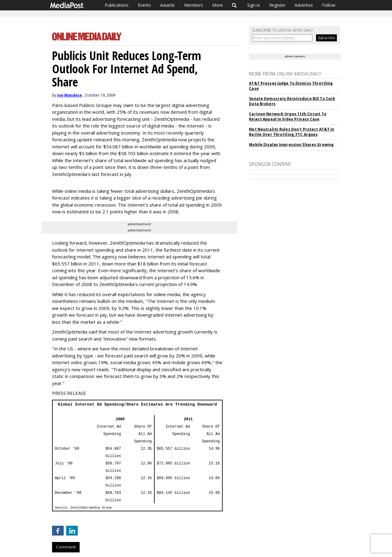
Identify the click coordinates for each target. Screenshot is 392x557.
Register (277, 5)
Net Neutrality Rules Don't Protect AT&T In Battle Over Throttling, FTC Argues (292, 132)
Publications (117, 5)
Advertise (304, 5)
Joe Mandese (70, 95)
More (218, 5)
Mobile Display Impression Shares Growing (291, 145)
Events (144, 5)
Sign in (254, 5)
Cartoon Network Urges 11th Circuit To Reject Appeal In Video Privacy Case (288, 116)
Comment (66, 547)
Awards (168, 5)
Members (194, 5)
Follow (329, 5)
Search (234, 5)
